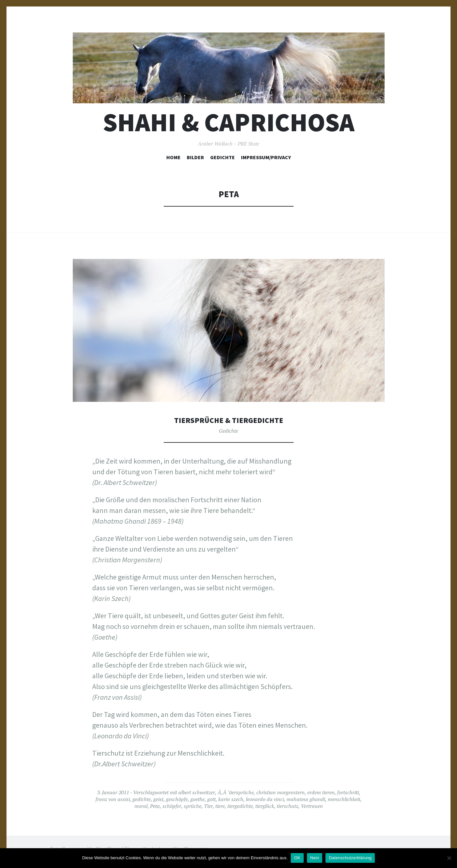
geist (158, 799)
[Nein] (449, 858)
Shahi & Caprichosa (229, 122)
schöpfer (172, 806)
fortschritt (348, 792)
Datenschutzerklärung (350, 858)
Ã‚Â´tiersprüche (236, 792)
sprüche (193, 806)
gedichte (142, 799)
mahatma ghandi (306, 799)
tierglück (265, 806)
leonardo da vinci (265, 799)
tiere (220, 806)
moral (141, 806)
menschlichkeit (344, 799)
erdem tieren (321, 792)
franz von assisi (113, 799)
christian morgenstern (280, 792)
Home (173, 157)
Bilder (195, 157)
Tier (208, 806)
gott (211, 799)
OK (297, 858)
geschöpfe (177, 799)
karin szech (231, 799)
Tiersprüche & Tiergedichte (228, 420)
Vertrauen (312, 806)
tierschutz (287, 806)
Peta (155, 806)
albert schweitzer (197, 792)
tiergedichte (240, 806)
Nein (315, 858)
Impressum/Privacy (266, 157)
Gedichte (222, 157)
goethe (197, 799)
